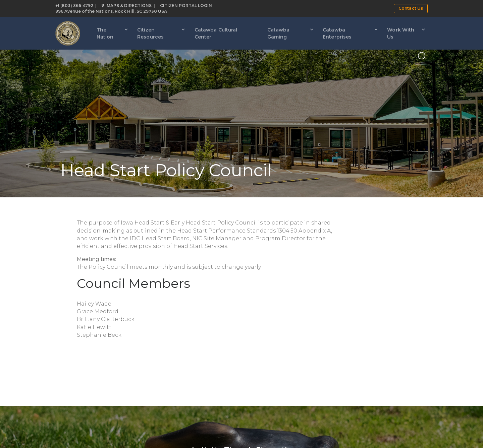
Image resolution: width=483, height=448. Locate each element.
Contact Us (411, 8)
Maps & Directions (127, 6)
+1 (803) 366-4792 (74, 6)
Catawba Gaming (279, 33)
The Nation (105, 33)
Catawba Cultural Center (216, 33)
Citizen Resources (150, 33)
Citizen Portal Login (186, 6)
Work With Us (401, 33)
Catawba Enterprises (337, 33)
